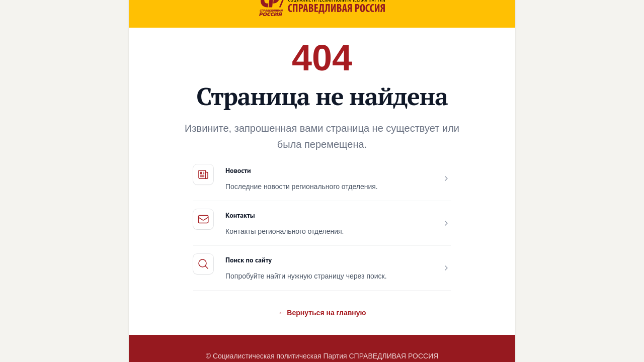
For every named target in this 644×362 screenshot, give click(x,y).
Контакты (240, 215)
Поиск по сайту (249, 260)
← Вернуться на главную (322, 313)
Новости (238, 170)
